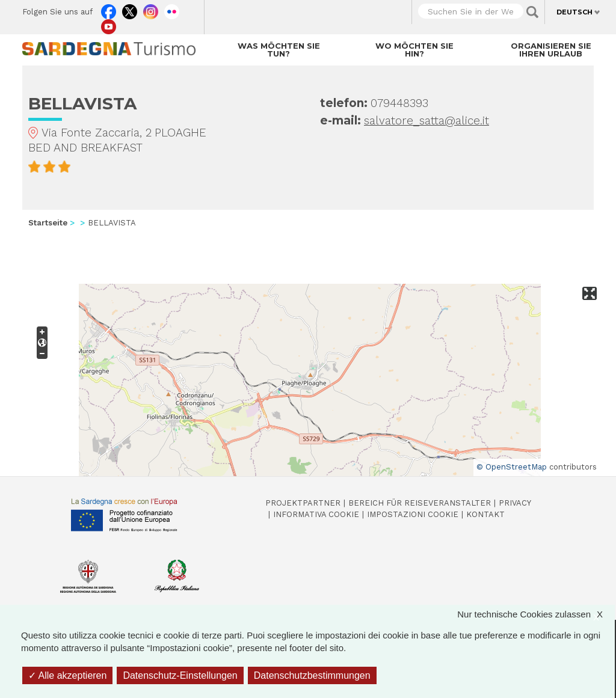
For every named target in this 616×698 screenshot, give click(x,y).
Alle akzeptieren (67, 675)
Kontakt (485, 514)
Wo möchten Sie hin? (414, 50)
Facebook (109, 9)
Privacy (515, 503)
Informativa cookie (316, 514)
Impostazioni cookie (413, 514)
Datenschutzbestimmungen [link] (312, 675)
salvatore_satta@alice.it (427, 121)
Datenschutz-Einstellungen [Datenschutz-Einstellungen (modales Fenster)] (180, 675)
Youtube (109, 24)
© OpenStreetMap (512, 467)
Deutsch (574, 12)
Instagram (151, 9)
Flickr (172, 9)
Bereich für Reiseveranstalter (420, 503)
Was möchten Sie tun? (279, 50)
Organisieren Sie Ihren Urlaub (551, 50)
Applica (532, 12)
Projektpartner (303, 503)
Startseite (48, 223)
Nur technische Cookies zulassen (536, 614)
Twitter (130, 9)
